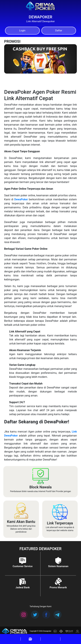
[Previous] (55, 49)
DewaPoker (21, 199)
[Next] (71, 49)
